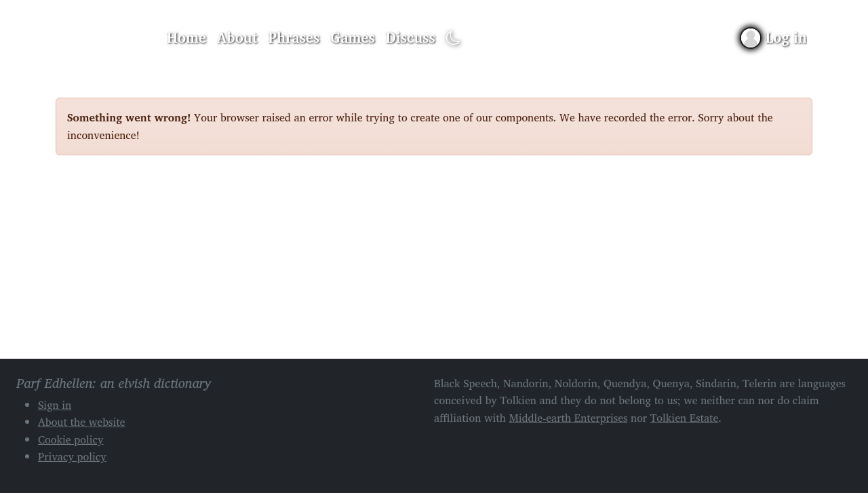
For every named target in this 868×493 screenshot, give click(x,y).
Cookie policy (71, 439)
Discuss (411, 37)
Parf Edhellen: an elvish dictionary (103, 38)
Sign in (55, 405)
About (237, 37)
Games (352, 37)
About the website (82, 422)
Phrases (294, 37)
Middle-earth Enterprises (569, 418)
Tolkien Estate (685, 418)
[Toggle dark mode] (453, 38)
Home (186, 37)
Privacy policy (72, 456)
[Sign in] (774, 38)
